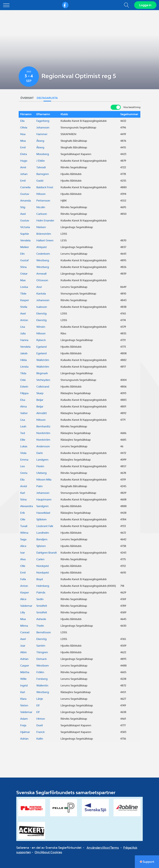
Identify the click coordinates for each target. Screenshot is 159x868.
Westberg (43, 260)
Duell (40, 725)
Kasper (25, 300)
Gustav (25, 194)
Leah (23, 426)
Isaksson (42, 307)
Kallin (40, 739)
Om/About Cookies (48, 852)
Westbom (43, 666)
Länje (40, 699)
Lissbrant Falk (45, 526)
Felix (23, 579)
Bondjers (42, 539)
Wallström (43, 360)
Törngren (42, 652)
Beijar (40, 400)
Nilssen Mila (44, 480)
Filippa (24, 393)
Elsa (23, 400)
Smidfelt (42, 606)
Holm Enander (45, 220)
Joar (23, 646)
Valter (24, 413)
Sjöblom (41, 519)
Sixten (24, 705)
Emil (23, 147)
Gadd (40, 181)
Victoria (25, 227)
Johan (24, 174)
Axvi (39, 287)
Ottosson (42, 280)
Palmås (41, 592)
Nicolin (41, 207)
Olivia (24, 127)
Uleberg (41, 473)
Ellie (23, 440)
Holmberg (43, 586)
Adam (24, 719)
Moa (23, 141)
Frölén (40, 672)
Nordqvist (43, 566)
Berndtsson (44, 632)
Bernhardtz (43, 426)
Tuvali (24, 526)
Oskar (24, 274)
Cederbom (43, 254)
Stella (24, 307)
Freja (23, 725)
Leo (23, 466)
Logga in (145, 5)
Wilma (24, 533)
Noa (23, 134)
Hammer (42, 134)
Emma (24, 460)
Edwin (24, 387)
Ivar (23, 553)
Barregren (43, 174)
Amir (23, 167)
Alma (23, 406)
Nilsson (41, 194)
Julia (23, 333)
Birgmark (42, 373)
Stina (23, 267)
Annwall (41, 274)
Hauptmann (44, 499)
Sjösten (41, 546)
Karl (23, 493)
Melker (25, 247)
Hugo (24, 161)
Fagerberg (43, 121)
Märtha (25, 672)
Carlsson (42, 214)
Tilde (23, 294)
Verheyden (43, 380)
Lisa (23, 327)
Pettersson (43, 201)
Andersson (43, 446)
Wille (23, 679)
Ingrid (24, 685)
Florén (40, 466)
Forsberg (42, 679)
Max (23, 280)
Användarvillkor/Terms (103, 848)
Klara (23, 699)
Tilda (23, 373)
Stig (23, 207)
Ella (22, 121)
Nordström (43, 433)
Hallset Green (45, 240)
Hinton (41, 719)
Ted (23, 433)
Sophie (25, 234)
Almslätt (42, 413)
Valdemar (26, 606)
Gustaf (24, 260)
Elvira (24, 154)
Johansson (43, 127)
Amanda (26, 201)
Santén (41, 646)
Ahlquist (42, 247)
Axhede (41, 619)
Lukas (24, 446)
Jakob (24, 353)
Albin (23, 652)
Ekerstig (41, 313)
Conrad (25, 632)
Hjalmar (25, 732)
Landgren (42, 460)
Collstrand (43, 387)
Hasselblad (43, 513)
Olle (23, 519)
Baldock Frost (45, 187)
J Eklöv (41, 161)
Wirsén (41, 327)
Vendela (25, 240)
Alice (23, 546)
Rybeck (41, 340)
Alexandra (27, 506)
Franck (40, 732)
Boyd (40, 579)
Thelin (40, 626)
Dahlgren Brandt (47, 553)
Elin (22, 254)
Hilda (23, 360)
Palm (40, 486)
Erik (23, 513)
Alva (23, 559)
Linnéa (24, 367)
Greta (24, 473)
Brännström (44, 234)
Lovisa (24, 287)
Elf (38, 705)
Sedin (40, 599)
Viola (23, 453)
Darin (40, 453)
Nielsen (41, 227)
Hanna (24, 340)
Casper (25, 666)
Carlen (40, 559)
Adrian (24, 659)
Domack (41, 659)
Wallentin (42, 685)
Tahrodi (41, 167)
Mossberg (43, 154)
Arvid (24, 486)
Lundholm (43, 533)
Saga (23, 539)
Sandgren (42, 506)
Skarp (40, 393)
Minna (24, 626)
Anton (24, 320)
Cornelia (25, 187)
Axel (23, 214)
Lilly (23, 612)
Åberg (40, 141)
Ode (23, 380)
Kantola (41, 294)
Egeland (41, 347)
